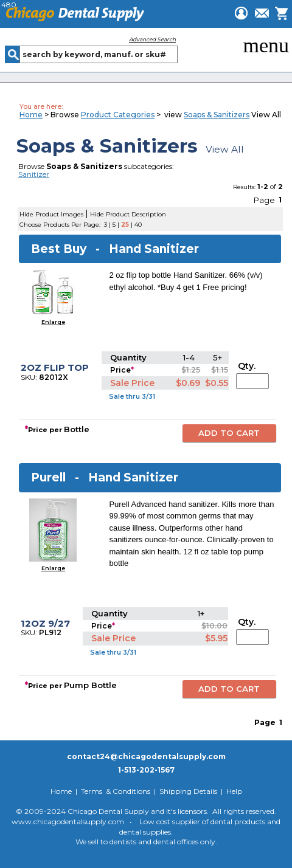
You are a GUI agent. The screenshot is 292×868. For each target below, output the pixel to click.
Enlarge (53, 322)
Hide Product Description (128, 214)
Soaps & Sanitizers (217, 115)
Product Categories (118, 115)
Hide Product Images (51, 214)
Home (31, 115)
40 (138, 225)
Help (234, 791)
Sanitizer (34, 174)
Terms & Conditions (116, 791)
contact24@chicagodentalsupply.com (146, 756)
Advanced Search (152, 39)
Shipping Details (188, 791)
